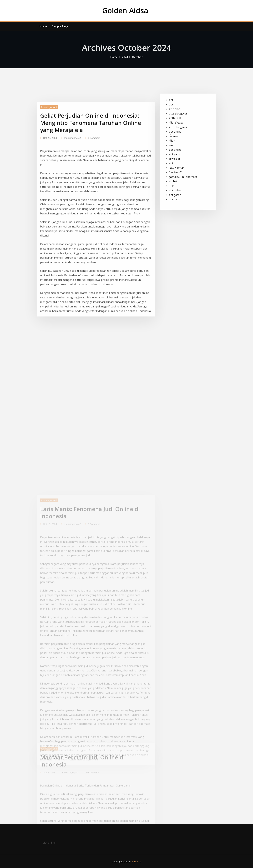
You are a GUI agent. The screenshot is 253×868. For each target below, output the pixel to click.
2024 (125, 60)
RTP (171, 208)
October (137, 60)
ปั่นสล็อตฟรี (175, 194)
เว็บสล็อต (174, 158)
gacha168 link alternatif (183, 199)
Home (43, 26)
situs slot (174, 131)
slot (171, 122)
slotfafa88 (175, 140)
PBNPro (137, 861)
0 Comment (94, 179)
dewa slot (174, 181)
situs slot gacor (178, 135)
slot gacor (175, 176)
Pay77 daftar (176, 190)
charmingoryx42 (72, 179)
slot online (175, 153)
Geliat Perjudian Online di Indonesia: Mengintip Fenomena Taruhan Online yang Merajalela (91, 163)
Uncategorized (49, 148)
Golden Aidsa (125, 10)
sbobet (173, 203)
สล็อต (172, 162)
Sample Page (60, 26)
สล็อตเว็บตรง (176, 144)
